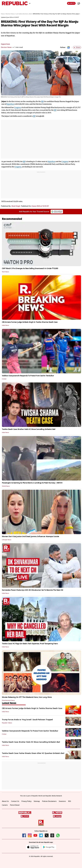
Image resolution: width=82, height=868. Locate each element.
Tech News (5, 272)
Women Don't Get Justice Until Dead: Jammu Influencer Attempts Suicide (30, 536)
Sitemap (37, 801)
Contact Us (15, 801)
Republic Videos (7, 723)
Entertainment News (8, 700)
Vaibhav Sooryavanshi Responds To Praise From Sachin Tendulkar (28, 376)
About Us (5, 801)
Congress (18, 107)
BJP (42, 101)
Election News (6, 47)
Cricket (4, 379)
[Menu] (78, 3)
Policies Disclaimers (49, 801)
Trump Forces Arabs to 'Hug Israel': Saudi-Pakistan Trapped (27, 720)
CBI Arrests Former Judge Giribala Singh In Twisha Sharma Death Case (30, 322)
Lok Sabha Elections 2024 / (24, 14)
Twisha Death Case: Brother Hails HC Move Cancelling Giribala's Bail (29, 429)
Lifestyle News (7, 540)
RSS (70, 801)
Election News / (11, 14)
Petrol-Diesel (15, 805)
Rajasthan (10, 104)
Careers (5, 805)
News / (3, 14)
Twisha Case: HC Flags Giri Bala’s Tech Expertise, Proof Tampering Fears (30, 644)
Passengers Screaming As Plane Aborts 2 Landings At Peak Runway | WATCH (32, 483)
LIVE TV (71, 3)
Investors (62, 801)
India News (5, 325)
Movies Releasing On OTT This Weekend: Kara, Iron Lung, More (27, 697)
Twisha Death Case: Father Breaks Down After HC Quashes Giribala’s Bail (33, 753)
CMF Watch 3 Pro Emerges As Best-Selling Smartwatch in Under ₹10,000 (30, 268)
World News (6, 486)
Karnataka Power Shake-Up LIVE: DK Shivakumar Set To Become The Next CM (33, 590)
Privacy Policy (26, 801)
